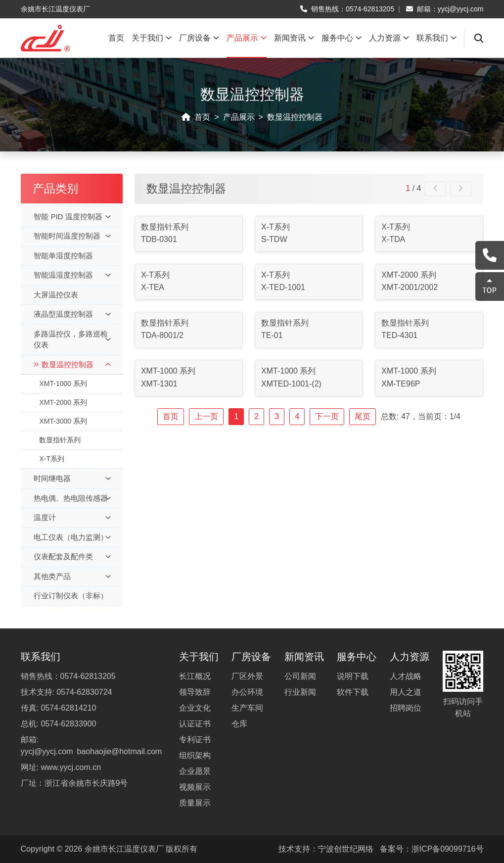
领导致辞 (195, 692)
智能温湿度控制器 (72, 275)
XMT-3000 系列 (63, 421)
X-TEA (153, 287)
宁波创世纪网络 (346, 849)
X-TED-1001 (283, 287)
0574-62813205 (370, 9)
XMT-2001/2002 (410, 287)
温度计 (72, 518)
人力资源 (389, 38)
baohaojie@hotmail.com (120, 751)
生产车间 (247, 708)
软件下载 (353, 692)
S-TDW (274, 239)
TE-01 (272, 335)
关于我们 (152, 38)
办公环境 (247, 692)
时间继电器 (72, 479)
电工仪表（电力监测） (72, 538)
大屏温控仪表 (56, 295)
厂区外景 (247, 676)
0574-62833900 (68, 724)
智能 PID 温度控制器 (72, 217)
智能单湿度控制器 (63, 256)
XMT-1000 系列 (63, 384)
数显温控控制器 (295, 117)
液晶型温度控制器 (72, 314)
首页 (116, 38)
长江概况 (195, 676)
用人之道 (406, 692)
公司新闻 (300, 676)
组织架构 (195, 755)
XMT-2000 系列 (63, 402)
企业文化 (195, 708)
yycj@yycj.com (461, 9)
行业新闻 (300, 692)
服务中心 (342, 38)
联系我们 (436, 38)
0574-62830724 (84, 692)
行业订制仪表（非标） (71, 596)
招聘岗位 (406, 708)
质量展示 (195, 803)
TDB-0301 (159, 239)
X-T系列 (52, 459)
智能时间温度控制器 (72, 236)
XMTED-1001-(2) (291, 384)
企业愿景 (195, 771)
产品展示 (247, 38)
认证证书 (195, 724)
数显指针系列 (60, 440)
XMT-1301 (159, 384)
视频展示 (195, 787)
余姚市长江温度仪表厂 (124, 849)
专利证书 (195, 740)
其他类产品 (72, 577)
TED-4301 (399, 335)
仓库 (239, 724)
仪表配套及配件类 (72, 557)
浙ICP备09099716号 (448, 849)
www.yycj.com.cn (71, 767)
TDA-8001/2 (162, 335)
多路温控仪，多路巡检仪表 (72, 339)
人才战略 (406, 676)
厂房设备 (199, 38)
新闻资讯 (294, 38)
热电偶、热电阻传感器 (72, 499)
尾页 (363, 416)
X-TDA (393, 239)
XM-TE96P (401, 384)
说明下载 (353, 676)
